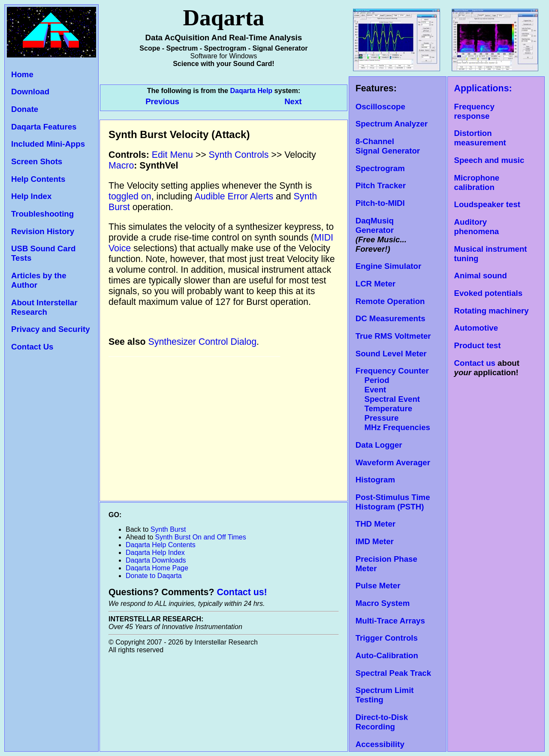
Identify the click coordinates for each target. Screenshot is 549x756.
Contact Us (32, 347)
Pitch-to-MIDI (380, 203)
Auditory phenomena (477, 227)
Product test (478, 345)
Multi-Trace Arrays (390, 621)
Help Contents (38, 179)
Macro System (383, 603)
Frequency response (474, 111)
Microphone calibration (477, 182)
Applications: (483, 88)
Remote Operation (390, 301)
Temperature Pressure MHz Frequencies (393, 418)
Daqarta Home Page (157, 568)
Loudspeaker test (487, 204)
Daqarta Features (44, 127)
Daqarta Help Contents (161, 545)
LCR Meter (376, 284)
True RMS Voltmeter (393, 336)
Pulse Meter (378, 586)
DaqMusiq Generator (375, 225)
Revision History (43, 231)
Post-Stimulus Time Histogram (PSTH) (393, 502)
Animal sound (481, 276)
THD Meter (376, 524)
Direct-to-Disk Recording (382, 722)
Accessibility (380, 744)
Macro (121, 166)
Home (22, 74)
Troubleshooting (42, 214)
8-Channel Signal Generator (388, 146)
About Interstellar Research (44, 307)
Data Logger (379, 445)
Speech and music (489, 160)
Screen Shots (37, 161)
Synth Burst (168, 529)
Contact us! (242, 592)
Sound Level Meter (391, 354)
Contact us (475, 363)
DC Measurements (391, 318)
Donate (25, 109)
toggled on (130, 196)
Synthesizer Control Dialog (203, 342)
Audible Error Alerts (234, 196)
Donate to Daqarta (154, 576)
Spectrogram (380, 168)
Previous (163, 101)
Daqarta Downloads (156, 560)
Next (293, 101)
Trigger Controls (387, 638)
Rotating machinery (492, 311)
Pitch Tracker (381, 185)
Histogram (375, 480)
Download (30, 92)
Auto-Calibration (387, 655)
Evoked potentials (489, 293)
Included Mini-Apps (48, 144)
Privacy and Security (51, 329)
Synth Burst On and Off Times (201, 537)
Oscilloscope (380, 107)
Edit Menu (172, 155)
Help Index (31, 196)
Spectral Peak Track (393, 673)
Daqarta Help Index (155, 553)
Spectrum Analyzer (392, 124)
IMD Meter (375, 541)
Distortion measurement (480, 138)
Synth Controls (239, 155)
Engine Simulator (388, 266)
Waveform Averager (393, 462)
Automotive (476, 328)
